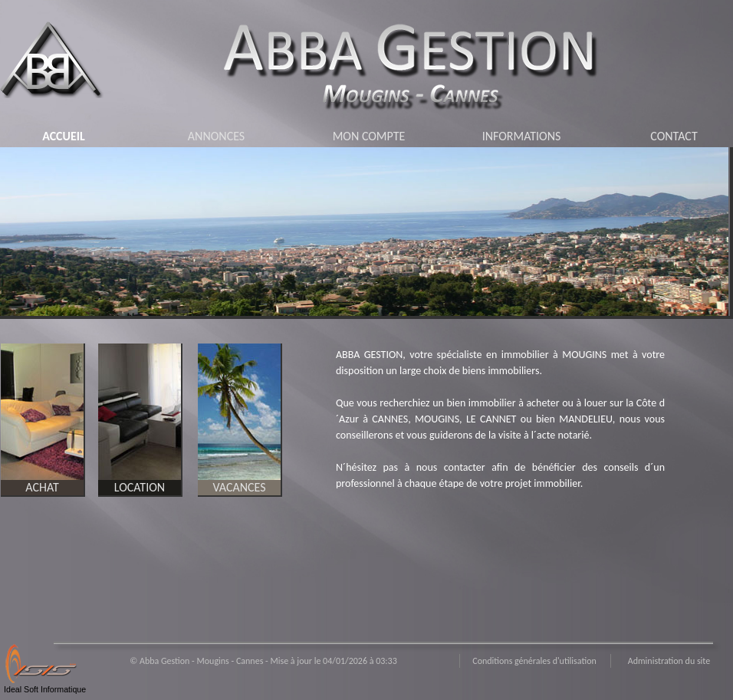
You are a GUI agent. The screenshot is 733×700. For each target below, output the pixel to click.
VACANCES (239, 487)
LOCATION (140, 487)
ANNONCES (216, 136)
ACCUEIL (64, 136)
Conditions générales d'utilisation (534, 661)
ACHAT (42, 487)
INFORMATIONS (522, 136)
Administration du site (669, 661)
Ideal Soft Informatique (45, 689)
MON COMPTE (369, 136)
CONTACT (674, 136)
